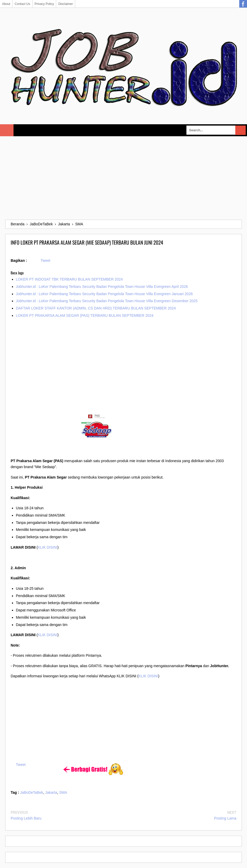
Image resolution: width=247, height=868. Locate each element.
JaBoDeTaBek (32, 792)
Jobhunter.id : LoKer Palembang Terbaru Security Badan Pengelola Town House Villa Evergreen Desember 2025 (107, 301)
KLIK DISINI (47, 547)
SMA (63, 792)
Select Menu (7, 130)
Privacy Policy (44, 4)
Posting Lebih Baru (26, 818)
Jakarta (51, 792)
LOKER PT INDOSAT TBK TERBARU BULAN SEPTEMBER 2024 (69, 279)
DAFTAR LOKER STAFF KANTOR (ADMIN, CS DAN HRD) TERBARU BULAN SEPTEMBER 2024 (96, 308)
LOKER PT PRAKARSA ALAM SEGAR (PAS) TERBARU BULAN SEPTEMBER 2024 (85, 315)
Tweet (45, 261)
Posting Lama (225, 818)
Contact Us (22, 4)
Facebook (243, 4)
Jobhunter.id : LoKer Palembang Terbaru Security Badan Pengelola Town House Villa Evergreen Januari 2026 (104, 294)
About (6, 4)
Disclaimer (66, 4)
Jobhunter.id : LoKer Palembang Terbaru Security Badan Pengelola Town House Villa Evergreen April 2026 (102, 287)
